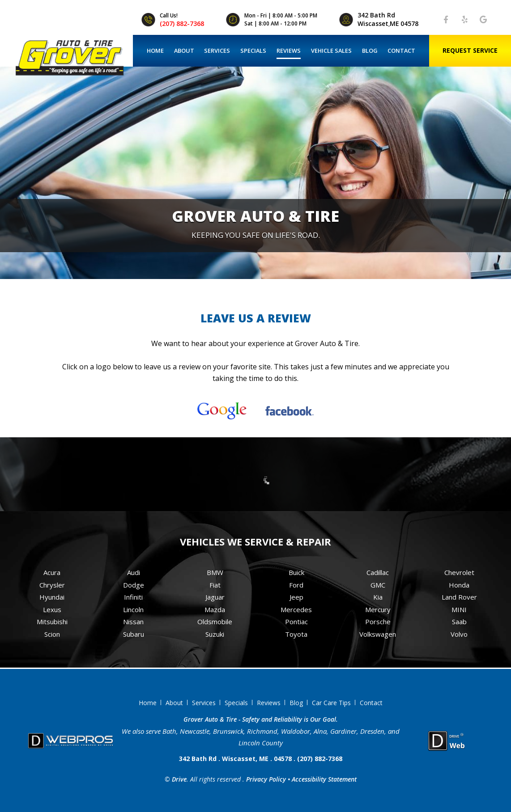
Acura (52, 572)
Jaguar (215, 597)
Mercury (378, 609)
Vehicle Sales (331, 51)
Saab (459, 622)
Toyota (296, 634)
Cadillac (378, 572)
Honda (459, 585)
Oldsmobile (215, 622)
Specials (253, 51)
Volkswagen (378, 634)
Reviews (289, 51)
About (184, 51)
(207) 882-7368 (182, 23)
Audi (134, 572)
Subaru (134, 634)
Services (217, 51)
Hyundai (52, 597)
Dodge (134, 585)
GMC (378, 585)
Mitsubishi (52, 622)
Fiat (215, 585)
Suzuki (215, 634)
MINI (459, 609)
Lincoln (133, 609)
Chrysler (52, 585)
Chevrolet (459, 572)
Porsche (378, 622)
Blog (370, 51)
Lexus (52, 609)
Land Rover (459, 597)
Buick (296, 572)
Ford (296, 585)
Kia (378, 597)
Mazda (215, 609)
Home (155, 51)
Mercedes (296, 609)
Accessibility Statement (324, 779)
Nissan (133, 622)
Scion (52, 634)
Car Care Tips (331, 703)
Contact (401, 51)
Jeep (296, 597)
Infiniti (133, 597)
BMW (215, 572)
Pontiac (296, 622)
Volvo (459, 634)
